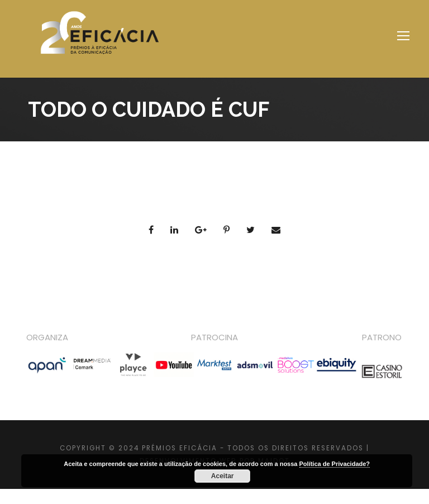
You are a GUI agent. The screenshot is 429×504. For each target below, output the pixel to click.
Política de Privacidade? (335, 464)
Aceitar (223, 476)
